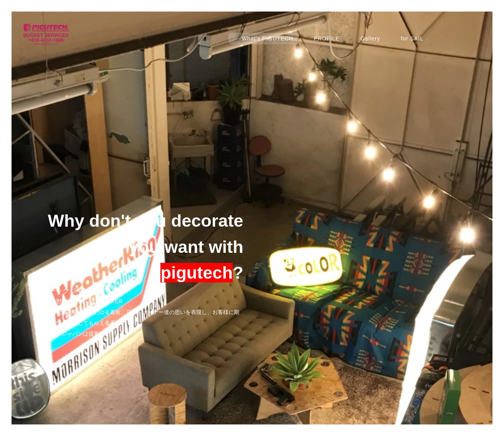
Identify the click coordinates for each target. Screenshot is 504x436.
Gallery (370, 38)
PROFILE (327, 38)
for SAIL (412, 38)
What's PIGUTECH (267, 38)
